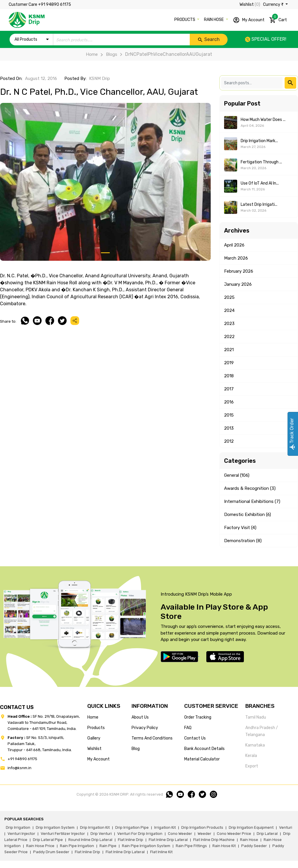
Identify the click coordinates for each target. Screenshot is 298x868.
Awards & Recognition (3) (250, 488)
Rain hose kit (224, 846)
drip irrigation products (202, 827)
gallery (94, 738)
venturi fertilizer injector (63, 834)
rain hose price (40, 846)
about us (140, 717)
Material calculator (202, 759)
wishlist (94, 749)
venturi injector (21, 834)
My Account (249, 20)
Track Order (292, 434)
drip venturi (101, 834)
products (96, 728)
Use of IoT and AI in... (260, 183)
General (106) (237, 475)
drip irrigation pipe (132, 827)
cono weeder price (234, 834)
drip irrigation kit (95, 827)
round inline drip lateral (90, 840)
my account (99, 759)
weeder (204, 834)
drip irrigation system (55, 827)
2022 (229, 337)
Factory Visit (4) (240, 528)
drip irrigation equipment (251, 827)
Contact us (195, 738)
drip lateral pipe (48, 840)
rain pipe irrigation (77, 846)
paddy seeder (254, 846)
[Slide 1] (105, 253)
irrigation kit (165, 827)
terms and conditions (152, 738)
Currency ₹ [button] (274, 5)
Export (252, 766)
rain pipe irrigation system (146, 846)
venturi (286, 827)
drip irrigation (18, 827)
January (238, 284)
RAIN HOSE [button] (214, 20)
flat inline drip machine (214, 840)
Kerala (251, 756)
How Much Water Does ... (263, 120)
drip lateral (267, 834)
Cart (278, 19)
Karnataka (255, 745)
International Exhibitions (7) (252, 501)
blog (136, 749)
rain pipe (108, 846)
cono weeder (180, 834)
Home (92, 54)
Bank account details (204, 749)
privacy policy (145, 728)
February (239, 271)
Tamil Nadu (256, 717)
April (234, 245)
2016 (229, 402)
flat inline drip (131, 840)
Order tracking (198, 717)
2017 (229, 389)
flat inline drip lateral (168, 840)
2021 (229, 350)
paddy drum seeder (51, 852)
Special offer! (266, 39)
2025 (229, 297)
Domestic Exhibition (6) (248, 515)
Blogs (107, 54)
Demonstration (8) (243, 541)
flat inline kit (161, 852)
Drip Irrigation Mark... (259, 141)
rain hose (249, 840)
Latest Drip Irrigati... (259, 205)
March (236, 258)
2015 (229, 415)
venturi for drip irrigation (140, 834)
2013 (229, 428)
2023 (229, 324)
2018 (229, 376)
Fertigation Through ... (261, 162)
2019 (229, 363)
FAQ (188, 728)
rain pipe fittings (191, 846)
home (93, 717)
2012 (229, 441)
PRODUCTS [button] (185, 20)
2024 (229, 310)
